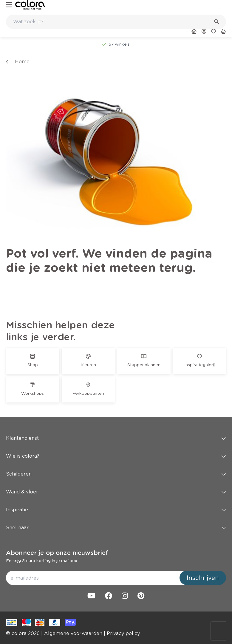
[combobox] (116, 22)
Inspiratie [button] (116, 510)
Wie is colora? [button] (116, 456)
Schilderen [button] (116, 474)
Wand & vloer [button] (116, 492)
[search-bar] (112, 22)
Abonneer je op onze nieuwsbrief (57, 553)
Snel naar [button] (116, 528)
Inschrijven (203, 578)
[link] (30, 5)
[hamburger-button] (9, 5)
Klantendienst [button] (116, 438)
